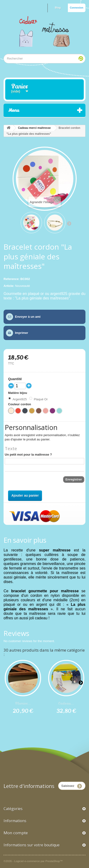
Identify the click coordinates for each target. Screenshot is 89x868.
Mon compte (16, 833)
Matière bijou (18, 393)
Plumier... (23, 703)
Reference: (12, 279)
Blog (58, 8)
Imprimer (22, 333)
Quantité (15, 379)
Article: (9, 286)
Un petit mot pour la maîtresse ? (28, 455)
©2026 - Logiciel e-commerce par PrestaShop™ (33, 861)
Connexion (77, 8)
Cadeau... (66, 703)
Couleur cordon (20, 404)
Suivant (69, 223)
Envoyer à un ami (28, 317)
